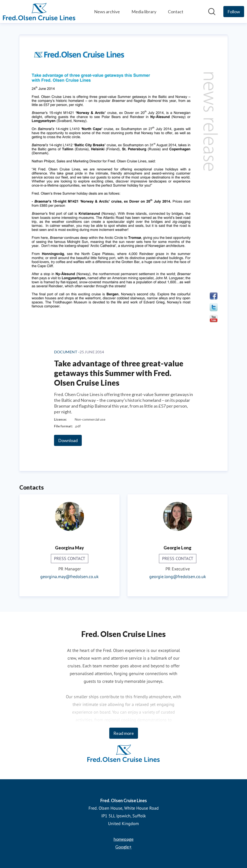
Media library (144, 12)
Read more (124, 733)
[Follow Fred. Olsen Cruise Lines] (234, 12)
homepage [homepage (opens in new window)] (124, 839)
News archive (107, 12)
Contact (176, 12)
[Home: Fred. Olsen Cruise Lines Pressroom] (39, 12)
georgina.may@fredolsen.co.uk (69, 577)
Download (68, 440)
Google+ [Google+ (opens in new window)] (123, 847)
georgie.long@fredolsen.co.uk (178, 577)
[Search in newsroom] (212, 12)
